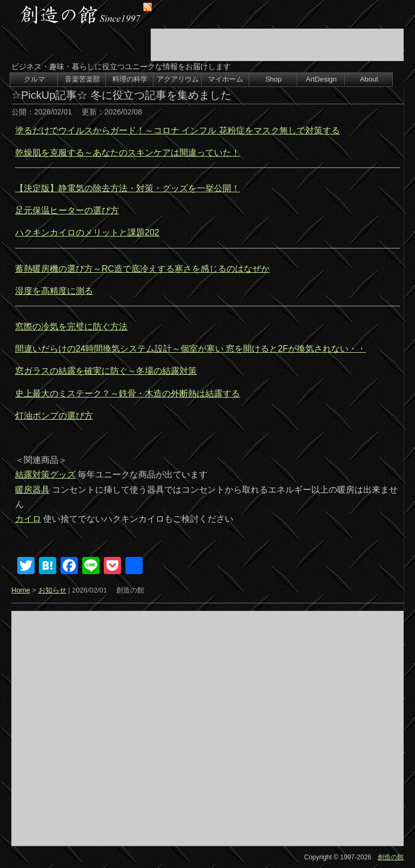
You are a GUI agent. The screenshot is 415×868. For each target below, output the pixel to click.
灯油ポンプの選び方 (54, 416)
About (369, 79)
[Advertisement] (277, 45)
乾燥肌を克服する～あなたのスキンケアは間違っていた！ (128, 153)
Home (21, 590)
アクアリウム (178, 79)
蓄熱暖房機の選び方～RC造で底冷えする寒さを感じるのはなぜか (142, 269)
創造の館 (391, 857)
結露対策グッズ (45, 475)
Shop (273, 79)
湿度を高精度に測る (54, 291)
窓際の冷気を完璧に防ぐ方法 (71, 327)
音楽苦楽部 (82, 79)
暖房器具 (32, 490)
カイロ (28, 519)
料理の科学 (130, 79)
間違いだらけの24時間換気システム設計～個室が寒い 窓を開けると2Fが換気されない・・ (190, 349)
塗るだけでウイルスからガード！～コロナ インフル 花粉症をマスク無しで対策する (178, 130)
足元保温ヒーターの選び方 (67, 210)
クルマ (34, 79)
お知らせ (52, 590)
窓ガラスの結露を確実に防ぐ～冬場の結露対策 (106, 371)
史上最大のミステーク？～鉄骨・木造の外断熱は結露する (128, 393)
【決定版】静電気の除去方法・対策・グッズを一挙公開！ (128, 188)
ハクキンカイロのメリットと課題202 (87, 233)
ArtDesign (321, 79)
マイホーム (226, 79)
